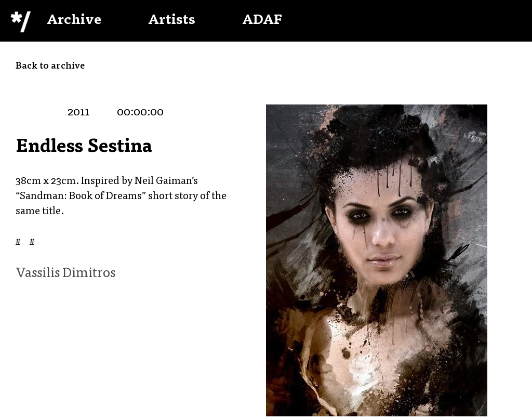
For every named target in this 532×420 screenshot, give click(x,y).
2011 (78, 113)
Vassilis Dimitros (65, 274)
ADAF (262, 21)
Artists (172, 21)
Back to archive (50, 67)
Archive (74, 21)
